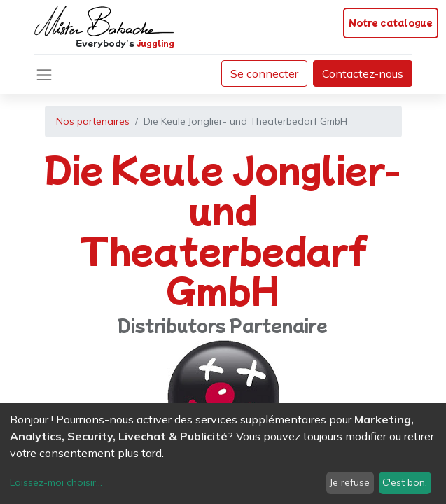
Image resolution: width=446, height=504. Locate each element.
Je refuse (350, 482)
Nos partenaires (93, 121)
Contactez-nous (363, 73)
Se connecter (264, 73)
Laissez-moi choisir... (56, 482)
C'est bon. (405, 482)
